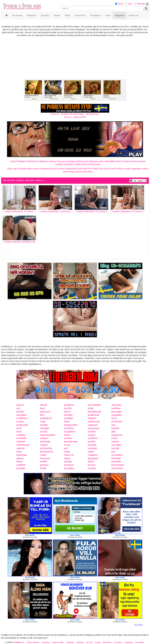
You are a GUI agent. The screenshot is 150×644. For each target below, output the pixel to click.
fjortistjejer (93, 458)
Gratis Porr (87, 169)
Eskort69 (22, 169)
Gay (130, 4)
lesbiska (68, 415)
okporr (91, 452)
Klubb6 (77, 164)
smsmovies (94, 428)
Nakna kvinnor (33, 169)
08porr (67, 435)
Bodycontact (95, 164)
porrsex (92, 465)
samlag (68, 462)
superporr (93, 425)
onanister (93, 448)
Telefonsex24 (82, 161)
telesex (20, 458)
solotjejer (45, 428)
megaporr (93, 455)
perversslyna (47, 452)
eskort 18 (69, 455)
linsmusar (45, 458)
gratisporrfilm (71, 425)
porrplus (92, 468)
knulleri (20, 422)
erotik (91, 408)
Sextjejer (59, 164)
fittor (42, 415)
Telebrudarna (32, 161)
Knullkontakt (70, 169)
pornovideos (118, 465)
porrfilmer (69, 405)
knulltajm (69, 418)
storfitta (44, 425)
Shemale (141, 4)
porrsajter (116, 445)
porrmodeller (94, 405)
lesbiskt (115, 428)
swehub (20, 448)
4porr (43, 408)
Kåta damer (88, 172)
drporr (20, 462)
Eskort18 (85, 164)
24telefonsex (23, 445)
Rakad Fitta (98, 169)
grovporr (44, 465)
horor (114, 418)
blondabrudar (95, 412)
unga (43, 422)
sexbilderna (46, 418)
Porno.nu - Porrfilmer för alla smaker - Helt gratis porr (75, 114)
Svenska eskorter (138, 161)
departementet (48, 435)
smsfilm (92, 432)
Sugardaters (136, 169)
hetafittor (21, 435)
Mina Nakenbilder (107, 161)
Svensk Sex (109, 169)
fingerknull (117, 435)
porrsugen (117, 412)
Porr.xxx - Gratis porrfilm (75, 117)
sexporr (92, 435)
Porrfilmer (120, 169)
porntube (116, 458)
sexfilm (44, 462)
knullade (21, 468)
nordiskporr (22, 418)
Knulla (128, 169)
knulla (43, 468)
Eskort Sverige (123, 161)
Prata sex (61, 161)
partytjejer (22, 415)
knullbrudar (22, 425)
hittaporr (92, 418)
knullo (115, 438)
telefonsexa (94, 422)
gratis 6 (20, 405)
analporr (44, 438)
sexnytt (44, 432)
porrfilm (68, 408)
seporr (67, 458)
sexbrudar (45, 442)
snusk (67, 445)
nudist (43, 455)
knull (19, 428)
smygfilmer (70, 432)
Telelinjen (22, 161)
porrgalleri (117, 415)
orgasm (44, 445)
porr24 (67, 412)
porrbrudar (117, 422)
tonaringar (22, 455)
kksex (67, 422)
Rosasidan (68, 164)
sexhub (115, 442)
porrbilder (116, 462)
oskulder (92, 445)
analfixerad (93, 415)
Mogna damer (75, 172)
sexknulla (116, 405)
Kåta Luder (12, 169)
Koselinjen (71, 161)
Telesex (53, 161)
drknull (43, 405)
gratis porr (45, 412)
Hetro (121, 4)
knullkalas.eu (18, 642)
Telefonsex (44, 161)
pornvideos (117, 455)
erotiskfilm (22, 438)
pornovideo (117, 468)
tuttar (19, 452)
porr (18, 408)
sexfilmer (116, 408)
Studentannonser (48, 169)
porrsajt (115, 448)
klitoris (91, 462)
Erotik (79, 169)
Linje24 (13, 161)
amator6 (21, 442)
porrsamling (46, 448)
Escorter (60, 169)
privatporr (69, 465)
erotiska (68, 438)
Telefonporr (94, 161)
